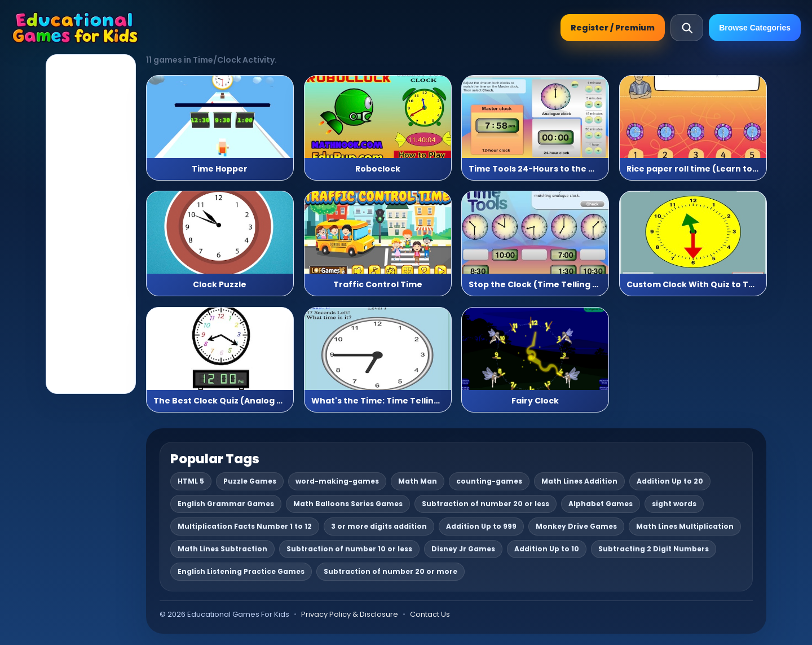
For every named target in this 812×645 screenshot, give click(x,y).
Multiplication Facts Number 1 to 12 (245, 526)
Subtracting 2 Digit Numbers (654, 549)
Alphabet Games (601, 504)
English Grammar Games (226, 504)
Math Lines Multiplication (685, 526)
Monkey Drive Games (576, 526)
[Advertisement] (91, 224)
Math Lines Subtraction (222, 549)
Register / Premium (613, 28)
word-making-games (337, 481)
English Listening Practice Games (241, 571)
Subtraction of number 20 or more (390, 571)
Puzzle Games (250, 481)
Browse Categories (755, 28)
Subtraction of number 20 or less (486, 504)
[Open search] (687, 28)
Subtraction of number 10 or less (349, 549)
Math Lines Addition (579, 481)
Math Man (418, 481)
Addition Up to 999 (481, 526)
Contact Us (430, 614)
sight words (674, 504)
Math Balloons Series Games (348, 504)
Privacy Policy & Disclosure (350, 614)
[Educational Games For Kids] (75, 28)
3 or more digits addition (379, 526)
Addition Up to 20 (670, 481)
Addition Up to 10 (547, 549)
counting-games (489, 481)
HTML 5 (191, 481)
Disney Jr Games (463, 549)
